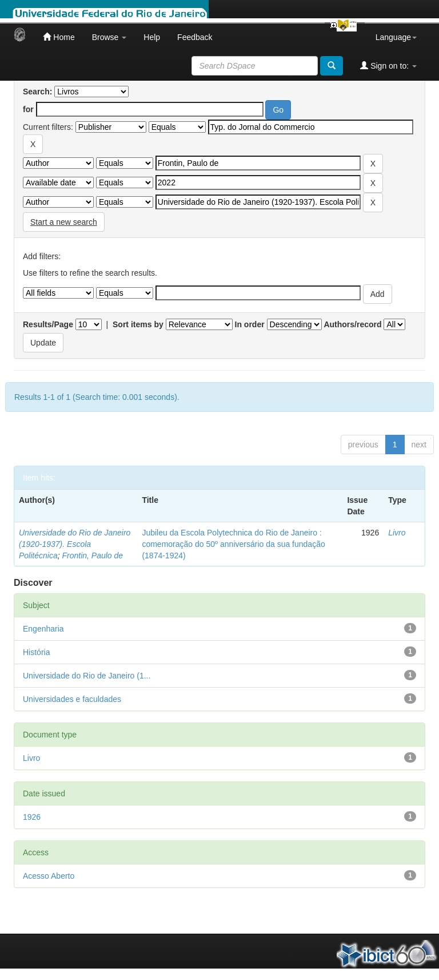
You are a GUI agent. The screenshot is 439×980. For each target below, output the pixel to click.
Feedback (195, 37)
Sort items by (138, 324)
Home (59, 37)
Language (396, 37)
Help (152, 37)
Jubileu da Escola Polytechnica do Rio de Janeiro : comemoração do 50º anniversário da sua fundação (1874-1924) (233, 544)
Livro (397, 533)
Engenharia (43, 629)
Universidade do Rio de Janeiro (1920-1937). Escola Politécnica (75, 544)
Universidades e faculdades (72, 699)
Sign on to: (388, 66)
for (28, 109)
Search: (37, 92)
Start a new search (64, 222)
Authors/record (352, 324)
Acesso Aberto (49, 876)
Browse (109, 37)
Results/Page (48, 324)
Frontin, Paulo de (92, 556)
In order (250, 324)
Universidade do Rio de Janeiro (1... (87, 676)
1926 (32, 817)
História (36, 652)
